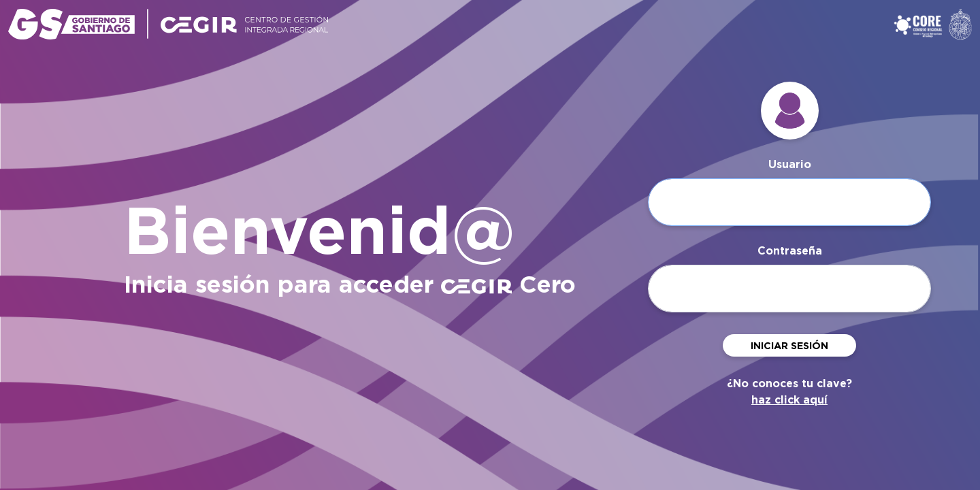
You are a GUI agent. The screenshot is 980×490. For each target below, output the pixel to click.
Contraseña (790, 251)
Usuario (790, 164)
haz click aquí (789, 400)
